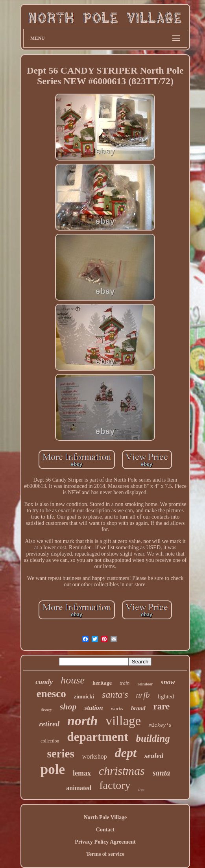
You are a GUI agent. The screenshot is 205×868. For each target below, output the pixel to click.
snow (168, 682)
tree (141, 790)
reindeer (145, 684)
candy (44, 682)
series (60, 753)
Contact (105, 830)
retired (49, 724)
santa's (115, 694)
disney (46, 709)
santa (161, 773)
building (153, 738)
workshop (95, 756)
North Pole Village (105, 817)
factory (115, 785)
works (117, 708)
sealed (154, 756)
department (98, 737)
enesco (51, 694)
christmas (122, 771)
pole (53, 769)
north (83, 721)
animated (79, 788)
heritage (102, 683)
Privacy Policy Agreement (105, 842)
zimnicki (84, 697)
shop (68, 706)
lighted (166, 696)
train (125, 683)
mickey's (160, 726)
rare (162, 706)
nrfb (143, 695)
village (123, 721)
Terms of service (105, 854)
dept (126, 753)
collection (50, 741)
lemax (82, 773)
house (73, 680)
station (94, 708)
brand (138, 708)
